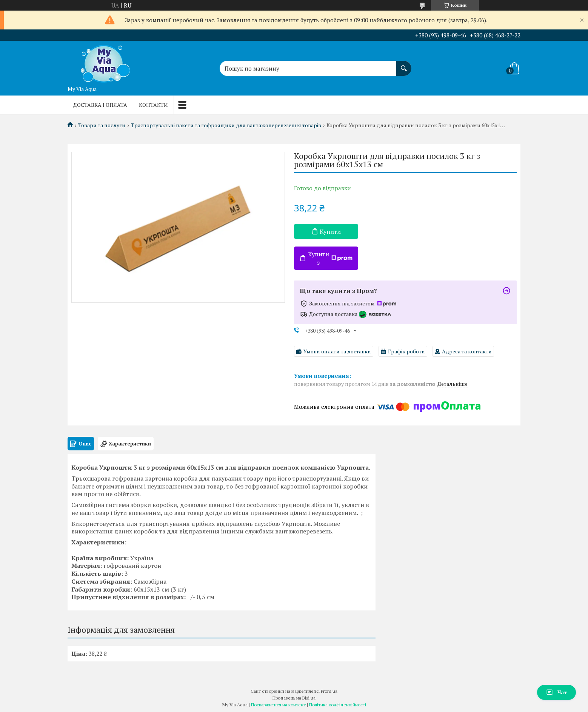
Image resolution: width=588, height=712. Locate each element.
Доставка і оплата (100, 105)
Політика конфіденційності (338, 705)
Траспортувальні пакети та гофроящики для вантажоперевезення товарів (226, 125)
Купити (330, 231)
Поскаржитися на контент (278, 705)
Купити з (330, 258)
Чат (556, 692)
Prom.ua (329, 691)
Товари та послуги (102, 125)
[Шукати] (404, 65)
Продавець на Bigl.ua (294, 698)
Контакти (153, 105)
